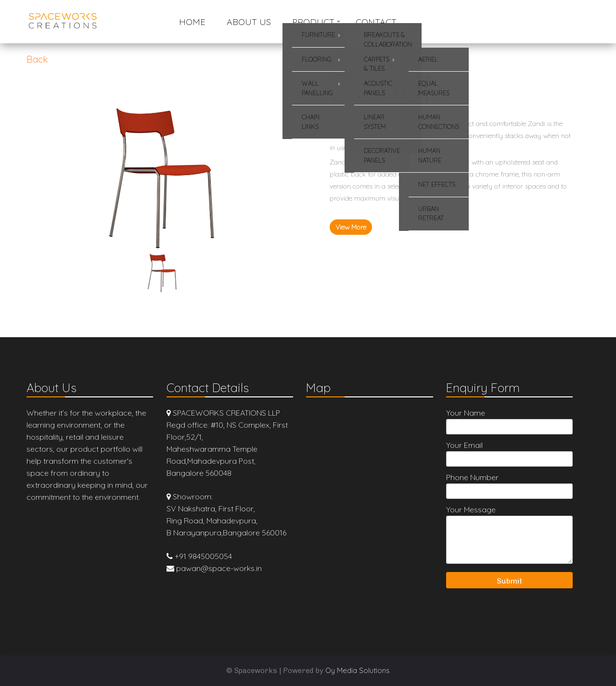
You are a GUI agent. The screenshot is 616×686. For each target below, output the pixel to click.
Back (37, 59)
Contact (376, 22)
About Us (249, 22)
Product (313, 22)
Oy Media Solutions (358, 670)
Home (192, 22)
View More (351, 227)
